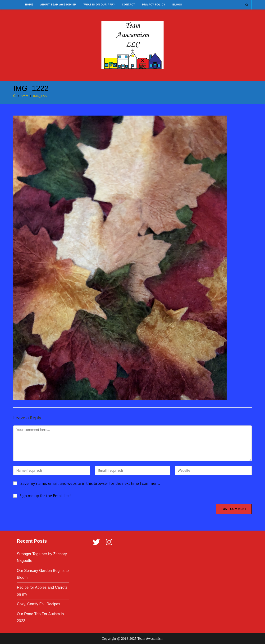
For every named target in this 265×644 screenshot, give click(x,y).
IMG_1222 (40, 96)
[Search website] (247, 5)
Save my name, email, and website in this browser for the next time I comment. (90, 483)
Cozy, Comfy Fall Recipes (39, 604)
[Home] (15, 96)
